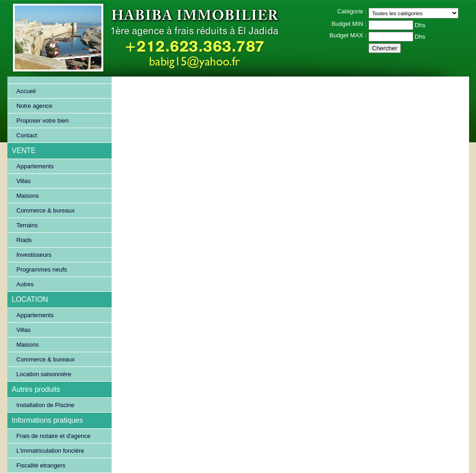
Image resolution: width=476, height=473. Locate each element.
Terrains (27, 225)
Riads (24, 240)
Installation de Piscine (46, 405)
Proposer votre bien (43, 121)
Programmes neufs (42, 269)
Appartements (35, 166)
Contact (27, 135)
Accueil (26, 91)
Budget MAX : (348, 35)
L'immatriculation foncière (51, 451)
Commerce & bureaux (46, 210)
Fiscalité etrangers (41, 465)
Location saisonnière (44, 374)
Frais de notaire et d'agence (54, 436)
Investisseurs (34, 255)
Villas (24, 181)
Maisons (28, 196)
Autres (25, 284)
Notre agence (35, 106)
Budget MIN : (349, 24)
